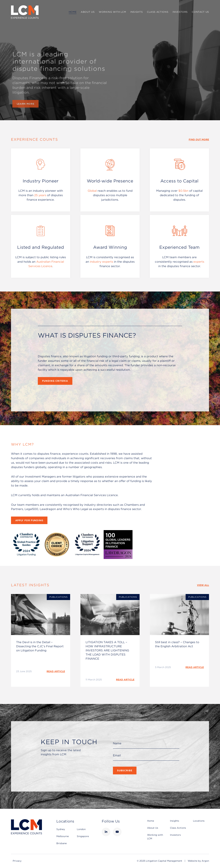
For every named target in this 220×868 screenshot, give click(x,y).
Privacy (17, 861)
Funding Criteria (55, 381)
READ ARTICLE (56, 671)
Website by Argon (198, 861)
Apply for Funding (29, 520)
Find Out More (199, 140)
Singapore (83, 836)
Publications (58, 597)
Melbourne (63, 836)
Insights (136, 12)
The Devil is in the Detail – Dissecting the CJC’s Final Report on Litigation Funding (40, 646)
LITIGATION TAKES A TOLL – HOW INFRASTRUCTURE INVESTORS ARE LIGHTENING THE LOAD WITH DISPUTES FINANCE (107, 650)
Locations (199, 821)
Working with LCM (112, 12)
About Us (88, 12)
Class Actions (158, 12)
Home (73, 12)
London (81, 829)
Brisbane (62, 843)
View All (203, 585)
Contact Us (200, 12)
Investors (180, 12)
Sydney (61, 829)
